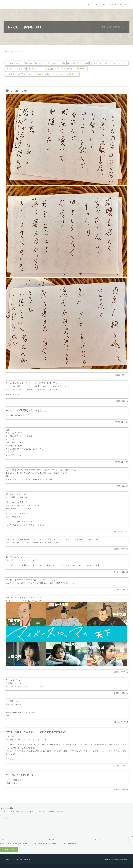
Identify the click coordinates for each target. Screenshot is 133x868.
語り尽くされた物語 (81, 63)
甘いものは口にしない (14, 63)
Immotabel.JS (81, 69)
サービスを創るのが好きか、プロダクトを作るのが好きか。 (29, 74)
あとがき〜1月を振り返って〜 (67, 74)
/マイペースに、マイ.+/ (37, 69)
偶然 (64, 63)
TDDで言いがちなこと (51, 63)
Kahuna (116, 859)
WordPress (124, 859)
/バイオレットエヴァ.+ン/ (16, 69)
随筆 (104, 27)
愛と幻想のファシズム (99, 63)
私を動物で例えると (33, 63)
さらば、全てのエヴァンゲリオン (61, 69)
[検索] (126, 4)
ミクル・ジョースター (119, 63)
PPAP (69, 63)
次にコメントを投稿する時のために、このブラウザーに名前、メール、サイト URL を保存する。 (39, 844)
